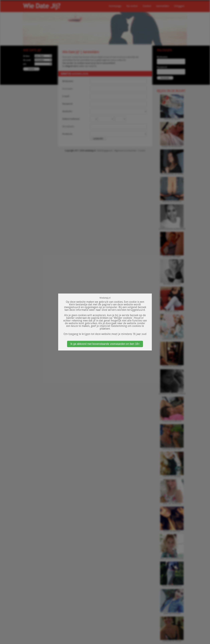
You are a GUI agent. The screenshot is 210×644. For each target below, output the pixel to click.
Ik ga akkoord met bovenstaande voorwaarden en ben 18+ (105, 344)
